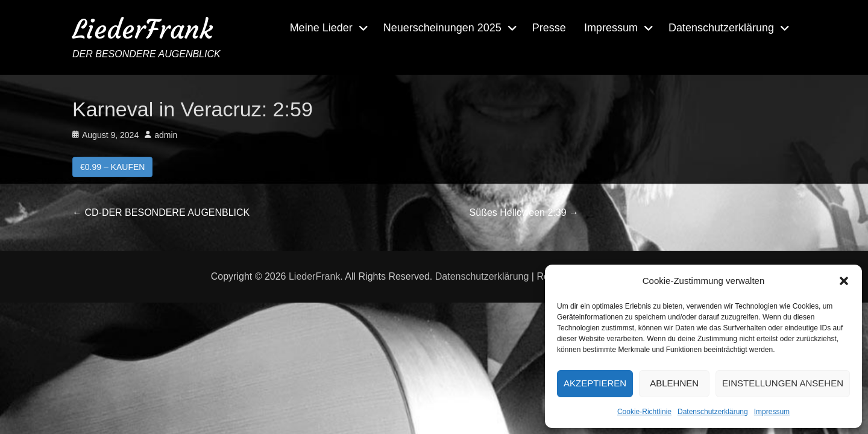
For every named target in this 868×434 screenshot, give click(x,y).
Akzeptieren (595, 383)
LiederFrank (143, 29)
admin (166, 135)
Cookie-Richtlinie (644, 412)
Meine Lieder (321, 28)
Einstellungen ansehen (783, 383)
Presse (549, 28)
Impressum (772, 412)
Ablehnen (674, 383)
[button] (844, 281)
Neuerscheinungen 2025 (442, 28)
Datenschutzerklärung (713, 412)
